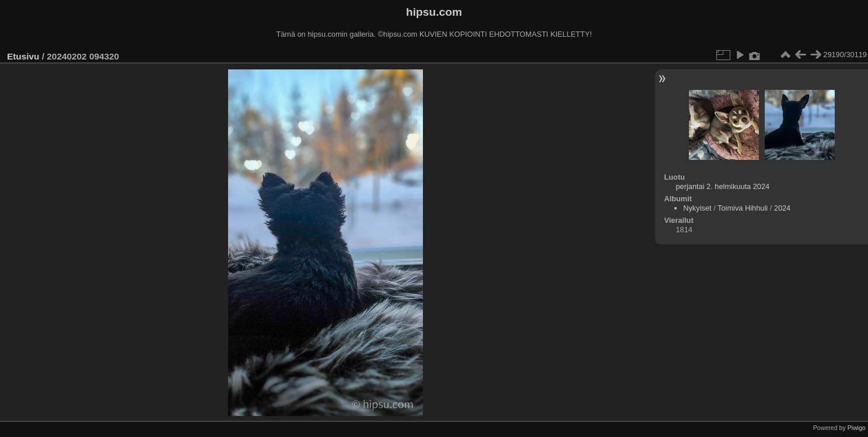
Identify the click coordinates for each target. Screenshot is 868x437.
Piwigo (857, 428)
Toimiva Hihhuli (743, 208)
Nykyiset (697, 208)
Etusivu (23, 56)
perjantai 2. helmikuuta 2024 (722, 186)
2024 (782, 208)
